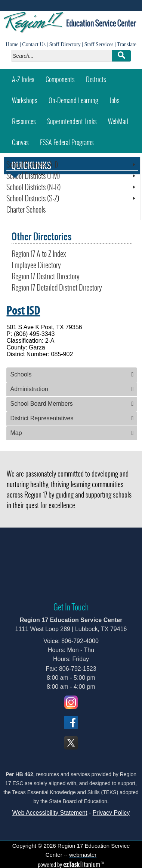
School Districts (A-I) (32, 165)
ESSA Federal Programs (67, 142)
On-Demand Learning (73, 100)
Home (12, 44)
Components (60, 79)
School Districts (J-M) (33, 176)
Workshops (27, 98)
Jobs (115, 100)
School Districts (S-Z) (33, 198)
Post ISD (23, 310)
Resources (24, 121)
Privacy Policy (111, 813)
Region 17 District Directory (46, 276)
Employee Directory (36, 265)
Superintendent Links (72, 121)
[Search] (64, 56)
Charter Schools (26, 210)
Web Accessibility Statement (50, 813)
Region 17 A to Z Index (39, 254)
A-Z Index (23, 79)
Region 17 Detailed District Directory (57, 288)
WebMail (121, 119)
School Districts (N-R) (33, 187)
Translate (127, 44)
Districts (96, 79)
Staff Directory (65, 44)
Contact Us (34, 44)
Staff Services (99, 44)
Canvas (23, 140)
